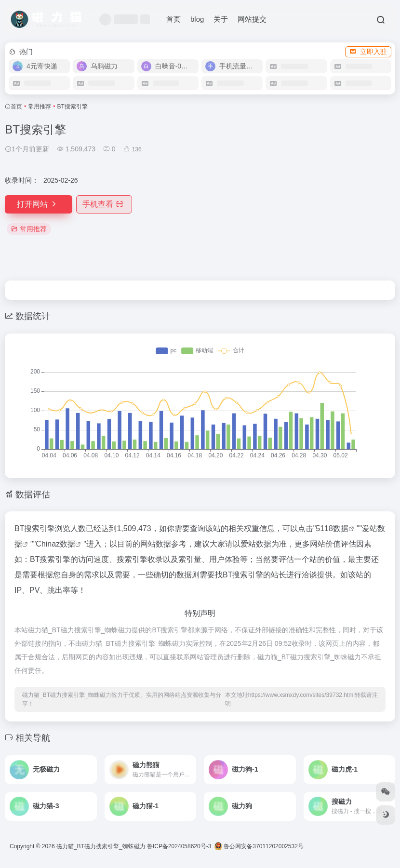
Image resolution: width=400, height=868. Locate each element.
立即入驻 (368, 52)
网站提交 (252, 19)
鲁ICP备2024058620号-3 (179, 846)
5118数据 (332, 528)
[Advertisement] (299, 190)
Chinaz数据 (55, 544)
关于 (221, 19)
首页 (173, 19)
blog (197, 19)
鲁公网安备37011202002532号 (259, 846)
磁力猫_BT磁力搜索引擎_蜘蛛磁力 (101, 846)
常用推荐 (40, 107)
